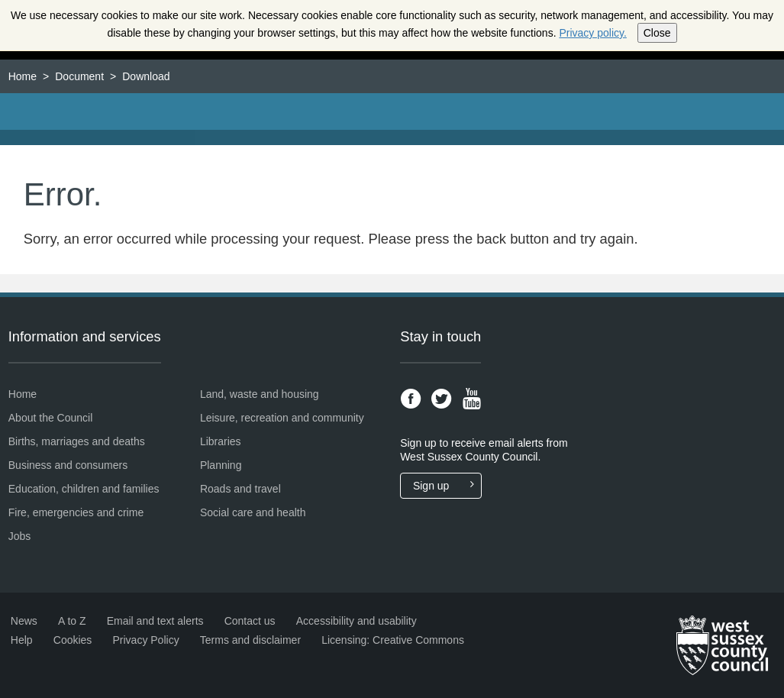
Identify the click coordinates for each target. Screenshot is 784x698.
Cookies (73, 640)
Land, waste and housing (260, 394)
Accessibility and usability (357, 621)
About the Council (51, 418)
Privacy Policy (146, 640)
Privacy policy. (592, 33)
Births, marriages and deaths (77, 441)
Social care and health (253, 512)
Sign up (447, 486)
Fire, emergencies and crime (76, 512)
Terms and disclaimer (250, 640)
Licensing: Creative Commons (393, 640)
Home (23, 76)
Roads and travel (240, 489)
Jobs (20, 536)
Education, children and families (84, 489)
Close (657, 33)
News (24, 621)
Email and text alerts (155, 621)
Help (22, 640)
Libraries (221, 441)
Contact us (250, 621)
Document (79, 76)
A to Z (72, 621)
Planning (221, 465)
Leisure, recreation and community (282, 418)
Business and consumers (68, 465)
